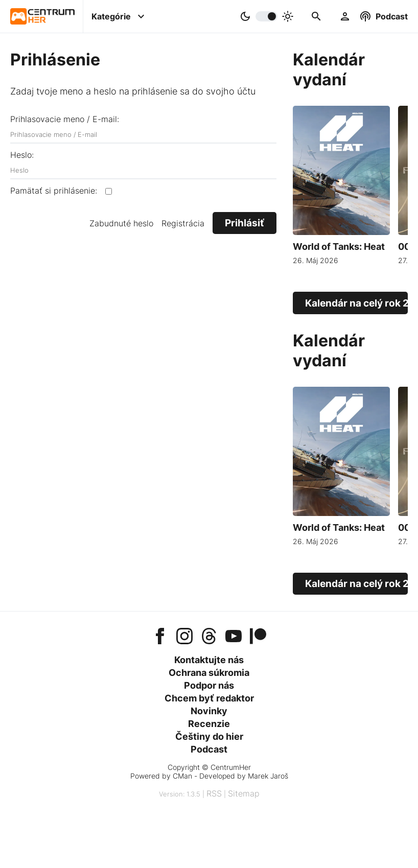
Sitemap (244, 793)
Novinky (209, 711)
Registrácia (183, 223)
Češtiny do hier (209, 736)
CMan (182, 776)
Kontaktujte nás (209, 660)
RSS (214, 793)
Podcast (209, 749)
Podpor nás (209, 685)
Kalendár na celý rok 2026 (356, 303)
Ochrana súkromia (209, 673)
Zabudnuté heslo (121, 223)
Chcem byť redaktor (209, 698)
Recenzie (209, 724)
